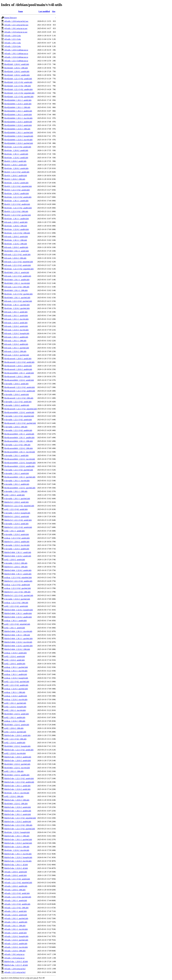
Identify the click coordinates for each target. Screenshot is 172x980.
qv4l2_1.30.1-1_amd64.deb (15, 717)
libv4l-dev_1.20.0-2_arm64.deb (16, 168)
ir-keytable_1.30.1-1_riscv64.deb (17, 481)
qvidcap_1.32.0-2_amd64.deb (16, 696)
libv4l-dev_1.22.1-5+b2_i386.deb (17, 233)
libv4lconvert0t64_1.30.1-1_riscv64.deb (20, 452)
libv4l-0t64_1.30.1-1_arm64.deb (17, 272)
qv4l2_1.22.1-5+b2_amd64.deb (16, 685)
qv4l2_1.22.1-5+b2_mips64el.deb (17, 624)
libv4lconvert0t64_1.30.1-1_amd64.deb (19, 438)
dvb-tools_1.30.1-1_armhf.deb (16, 312)
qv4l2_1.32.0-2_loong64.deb (15, 707)
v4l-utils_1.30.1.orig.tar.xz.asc (16, 28)
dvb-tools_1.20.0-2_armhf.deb (16, 222)
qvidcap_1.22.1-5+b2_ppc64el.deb (17, 588)
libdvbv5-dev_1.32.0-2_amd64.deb (18, 822)
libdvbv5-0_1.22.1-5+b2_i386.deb (17, 592)
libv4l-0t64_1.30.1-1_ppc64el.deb (17, 298)
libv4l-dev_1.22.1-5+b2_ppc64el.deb (18, 294)
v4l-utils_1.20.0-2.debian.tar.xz (16, 50)
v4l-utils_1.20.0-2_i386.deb (15, 890)
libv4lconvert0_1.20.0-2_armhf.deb (18, 359)
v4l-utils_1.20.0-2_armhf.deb (15, 875)
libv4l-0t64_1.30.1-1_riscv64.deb (17, 283)
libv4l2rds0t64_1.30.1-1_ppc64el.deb (19, 132)
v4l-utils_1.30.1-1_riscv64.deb (16, 929)
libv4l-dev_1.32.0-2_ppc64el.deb (17, 308)
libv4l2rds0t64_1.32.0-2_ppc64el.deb (19, 143)
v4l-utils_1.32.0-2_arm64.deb (16, 915)
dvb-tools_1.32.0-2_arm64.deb (16, 326)
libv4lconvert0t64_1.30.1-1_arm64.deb (19, 434)
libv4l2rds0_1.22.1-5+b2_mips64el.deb (19, 93)
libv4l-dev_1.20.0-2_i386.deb (16, 226)
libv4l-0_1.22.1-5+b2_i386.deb (16, 211)
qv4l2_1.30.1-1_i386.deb (14, 771)
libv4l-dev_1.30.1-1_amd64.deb (16, 219)
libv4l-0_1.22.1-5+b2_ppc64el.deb (17, 215)
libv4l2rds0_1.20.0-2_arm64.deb (17, 71)
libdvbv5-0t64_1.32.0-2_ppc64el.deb (18, 646)
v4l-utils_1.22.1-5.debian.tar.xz (16, 61)
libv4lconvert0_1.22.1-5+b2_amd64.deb (20, 391)
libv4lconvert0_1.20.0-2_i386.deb (17, 377)
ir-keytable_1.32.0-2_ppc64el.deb (17, 599)
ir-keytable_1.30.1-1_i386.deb (16, 491)
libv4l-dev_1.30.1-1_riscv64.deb (17, 793)
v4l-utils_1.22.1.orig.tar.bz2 (15, 972)
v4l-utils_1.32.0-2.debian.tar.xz (16, 57)
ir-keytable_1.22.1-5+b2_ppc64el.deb (19, 470)
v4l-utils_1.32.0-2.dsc (13, 46)
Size (54, 11)
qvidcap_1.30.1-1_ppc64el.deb (16, 667)
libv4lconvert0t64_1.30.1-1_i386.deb (18, 441)
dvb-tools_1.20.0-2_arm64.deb (16, 237)
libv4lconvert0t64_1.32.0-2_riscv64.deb (20, 459)
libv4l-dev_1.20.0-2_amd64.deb (16, 193)
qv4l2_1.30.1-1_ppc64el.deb (15, 703)
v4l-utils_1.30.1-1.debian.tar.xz (16, 54)
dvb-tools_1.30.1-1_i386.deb (15, 341)
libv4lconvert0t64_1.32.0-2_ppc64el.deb (20, 488)
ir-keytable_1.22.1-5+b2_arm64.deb (18, 420)
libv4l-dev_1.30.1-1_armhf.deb (16, 154)
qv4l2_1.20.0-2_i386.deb (14, 728)
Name (21, 11)
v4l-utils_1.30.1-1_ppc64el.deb (16, 918)
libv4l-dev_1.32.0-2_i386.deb (16, 244)
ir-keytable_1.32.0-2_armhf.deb (16, 524)
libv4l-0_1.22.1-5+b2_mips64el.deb (18, 186)
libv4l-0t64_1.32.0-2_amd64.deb (17, 775)
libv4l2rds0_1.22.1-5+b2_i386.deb (17, 86)
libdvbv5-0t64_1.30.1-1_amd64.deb (18, 613)
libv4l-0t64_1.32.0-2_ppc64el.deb (17, 764)
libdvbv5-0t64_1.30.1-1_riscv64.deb (18, 631)
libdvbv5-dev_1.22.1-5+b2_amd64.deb (19, 782)
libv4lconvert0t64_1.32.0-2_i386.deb (18, 448)
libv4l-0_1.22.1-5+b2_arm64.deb (17, 190)
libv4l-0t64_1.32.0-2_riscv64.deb (17, 768)
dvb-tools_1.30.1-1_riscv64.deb (16, 319)
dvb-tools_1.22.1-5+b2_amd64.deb (18, 276)
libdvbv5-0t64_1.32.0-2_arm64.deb (18, 570)
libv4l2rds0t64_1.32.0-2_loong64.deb (19, 136)
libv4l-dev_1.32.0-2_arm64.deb (16, 183)
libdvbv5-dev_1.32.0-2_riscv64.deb (18, 861)
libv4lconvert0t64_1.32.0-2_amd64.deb (19, 466)
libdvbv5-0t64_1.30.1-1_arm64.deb (18, 574)
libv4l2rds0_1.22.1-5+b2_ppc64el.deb (19, 97)
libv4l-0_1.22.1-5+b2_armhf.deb (17, 172)
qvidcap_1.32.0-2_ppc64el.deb (16, 689)
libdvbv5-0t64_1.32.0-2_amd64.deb (18, 617)
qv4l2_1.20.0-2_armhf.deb (14, 495)
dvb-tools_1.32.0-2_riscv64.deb (16, 330)
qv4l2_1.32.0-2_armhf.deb (14, 660)
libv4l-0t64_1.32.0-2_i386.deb (16, 804)
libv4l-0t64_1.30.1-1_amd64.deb (17, 280)
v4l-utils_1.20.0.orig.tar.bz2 (15, 969)
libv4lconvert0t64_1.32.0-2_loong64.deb (20, 463)
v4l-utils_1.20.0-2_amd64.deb (16, 886)
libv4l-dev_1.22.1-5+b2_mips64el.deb (19, 269)
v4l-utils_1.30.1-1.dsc (13, 43)
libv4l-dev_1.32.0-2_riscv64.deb (17, 850)
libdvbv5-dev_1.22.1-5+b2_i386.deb (18, 825)
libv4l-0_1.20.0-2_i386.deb (15, 179)
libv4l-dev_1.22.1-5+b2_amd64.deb (18, 208)
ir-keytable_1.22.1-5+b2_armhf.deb (18, 402)
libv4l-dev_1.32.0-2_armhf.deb (16, 158)
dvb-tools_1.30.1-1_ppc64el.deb (17, 348)
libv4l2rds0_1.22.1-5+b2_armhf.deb (18, 79)
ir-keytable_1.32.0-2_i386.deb (16, 563)
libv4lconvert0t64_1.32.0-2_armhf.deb (19, 380)
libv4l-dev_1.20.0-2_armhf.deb (16, 150)
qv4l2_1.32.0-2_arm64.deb (15, 656)
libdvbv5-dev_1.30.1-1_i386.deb (17, 836)
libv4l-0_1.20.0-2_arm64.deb (15, 165)
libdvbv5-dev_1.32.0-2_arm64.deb (17, 807)
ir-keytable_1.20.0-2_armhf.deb (16, 384)
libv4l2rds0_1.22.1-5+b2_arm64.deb (18, 82)
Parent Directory (11, 18)
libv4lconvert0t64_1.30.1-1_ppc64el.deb (20, 477)
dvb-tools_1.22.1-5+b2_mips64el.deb (19, 262)
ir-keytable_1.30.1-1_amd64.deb (17, 484)
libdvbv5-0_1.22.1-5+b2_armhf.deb (18, 520)
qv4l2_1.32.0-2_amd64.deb (15, 743)
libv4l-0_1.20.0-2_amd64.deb (16, 176)
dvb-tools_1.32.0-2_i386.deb (15, 351)
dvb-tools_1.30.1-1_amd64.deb (16, 337)
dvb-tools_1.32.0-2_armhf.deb (16, 323)
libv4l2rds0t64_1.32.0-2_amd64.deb (18, 122)
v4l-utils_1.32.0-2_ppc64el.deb (16, 940)
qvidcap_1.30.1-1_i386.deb (15, 692)
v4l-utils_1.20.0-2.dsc (13, 36)
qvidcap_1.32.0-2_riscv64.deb (16, 700)
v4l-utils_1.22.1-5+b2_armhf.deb (17, 893)
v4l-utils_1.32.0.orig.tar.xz (14, 958)
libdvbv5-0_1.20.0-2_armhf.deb (16, 502)
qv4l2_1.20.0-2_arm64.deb (15, 560)
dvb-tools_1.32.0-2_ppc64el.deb (17, 355)
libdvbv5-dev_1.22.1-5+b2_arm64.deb (19, 778)
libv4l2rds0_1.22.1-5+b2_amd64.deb (18, 89)
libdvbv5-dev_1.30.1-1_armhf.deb (17, 786)
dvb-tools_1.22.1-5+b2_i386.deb (17, 287)
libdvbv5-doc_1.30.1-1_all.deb (16, 865)
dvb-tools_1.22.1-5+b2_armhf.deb (17, 255)
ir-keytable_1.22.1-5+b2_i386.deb (17, 445)
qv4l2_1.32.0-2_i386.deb (14, 796)
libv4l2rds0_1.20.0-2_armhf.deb (17, 64)
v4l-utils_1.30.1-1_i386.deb (15, 926)
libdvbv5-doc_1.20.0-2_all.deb (16, 962)
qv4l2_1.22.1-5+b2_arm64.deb (16, 606)
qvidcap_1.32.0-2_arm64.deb (15, 653)
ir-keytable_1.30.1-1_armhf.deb (16, 455)
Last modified (44, 11)
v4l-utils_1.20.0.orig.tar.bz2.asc (16, 21)
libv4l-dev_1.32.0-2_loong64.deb (17, 832)
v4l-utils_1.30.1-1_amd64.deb (16, 922)
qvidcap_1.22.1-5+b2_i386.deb (16, 603)
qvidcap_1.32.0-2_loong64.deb (16, 678)
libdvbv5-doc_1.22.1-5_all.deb (16, 965)
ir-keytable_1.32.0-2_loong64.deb (17, 513)
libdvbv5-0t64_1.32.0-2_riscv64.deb (18, 642)
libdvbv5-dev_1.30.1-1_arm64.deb (17, 814)
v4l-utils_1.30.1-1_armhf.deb (15, 911)
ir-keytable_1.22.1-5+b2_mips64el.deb (19, 416)
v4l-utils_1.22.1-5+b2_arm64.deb (17, 879)
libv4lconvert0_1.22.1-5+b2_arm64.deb (19, 387)
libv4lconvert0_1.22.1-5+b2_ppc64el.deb (20, 423)
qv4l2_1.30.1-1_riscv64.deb (15, 710)
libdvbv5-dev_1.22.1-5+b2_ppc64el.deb (20, 829)
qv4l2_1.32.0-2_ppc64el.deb (15, 732)
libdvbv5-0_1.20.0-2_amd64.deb (17, 542)
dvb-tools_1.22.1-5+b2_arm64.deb (17, 265)
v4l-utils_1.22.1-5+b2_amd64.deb (17, 904)
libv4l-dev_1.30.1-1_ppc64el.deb (17, 305)
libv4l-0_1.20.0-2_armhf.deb (15, 161)
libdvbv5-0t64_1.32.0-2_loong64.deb (19, 610)
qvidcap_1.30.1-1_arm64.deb (15, 621)
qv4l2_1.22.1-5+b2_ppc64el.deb (17, 682)
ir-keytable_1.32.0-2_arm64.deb (16, 534)
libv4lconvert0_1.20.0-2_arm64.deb (18, 366)
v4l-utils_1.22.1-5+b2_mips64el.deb (18, 883)
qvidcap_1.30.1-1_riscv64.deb (16, 671)
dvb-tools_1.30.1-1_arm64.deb (16, 316)
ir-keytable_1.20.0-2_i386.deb (16, 427)
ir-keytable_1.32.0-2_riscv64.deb (17, 545)
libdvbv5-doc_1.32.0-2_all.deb (16, 868)
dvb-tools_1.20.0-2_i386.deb (15, 258)
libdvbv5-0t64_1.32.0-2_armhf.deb (18, 556)
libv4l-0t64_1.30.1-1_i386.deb (16, 290)
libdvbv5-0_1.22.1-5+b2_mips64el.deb (19, 506)
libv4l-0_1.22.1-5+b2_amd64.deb (17, 204)
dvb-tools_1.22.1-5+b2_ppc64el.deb (18, 301)
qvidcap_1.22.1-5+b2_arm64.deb (17, 538)
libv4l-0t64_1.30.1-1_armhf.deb (16, 251)
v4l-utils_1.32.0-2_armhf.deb (15, 933)
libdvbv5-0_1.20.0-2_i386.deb (16, 567)
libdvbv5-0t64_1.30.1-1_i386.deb (17, 635)
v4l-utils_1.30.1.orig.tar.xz (14, 954)
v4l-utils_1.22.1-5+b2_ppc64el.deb (18, 897)
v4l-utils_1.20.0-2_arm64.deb (16, 872)
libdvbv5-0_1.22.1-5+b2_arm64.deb (18, 527)
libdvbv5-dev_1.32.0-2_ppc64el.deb (18, 843)
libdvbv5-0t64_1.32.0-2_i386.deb (17, 649)
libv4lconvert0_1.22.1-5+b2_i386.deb (19, 398)
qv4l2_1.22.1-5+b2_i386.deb (15, 739)
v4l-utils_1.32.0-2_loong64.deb (16, 936)
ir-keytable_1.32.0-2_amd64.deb (17, 549)
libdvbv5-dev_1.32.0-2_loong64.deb (18, 857)
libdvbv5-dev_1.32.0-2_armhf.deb (17, 789)
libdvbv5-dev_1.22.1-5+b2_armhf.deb (19, 750)
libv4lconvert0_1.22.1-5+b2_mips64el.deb (20, 409)
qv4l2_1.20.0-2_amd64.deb (15, 664)
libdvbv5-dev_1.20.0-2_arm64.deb (17, 761)
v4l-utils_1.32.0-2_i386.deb (15, 951)
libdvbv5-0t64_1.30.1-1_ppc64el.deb (18, 639)
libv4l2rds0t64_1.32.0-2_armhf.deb (18, 104)
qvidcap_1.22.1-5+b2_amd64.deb (17, 585)
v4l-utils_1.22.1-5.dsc (13, 39)
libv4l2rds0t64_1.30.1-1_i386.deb (17, 107)
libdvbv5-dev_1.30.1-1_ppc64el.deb (18, 839)
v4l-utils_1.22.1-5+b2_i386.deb (16, 908)
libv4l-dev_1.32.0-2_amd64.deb (16, 229)
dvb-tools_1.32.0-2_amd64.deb (16, 344)
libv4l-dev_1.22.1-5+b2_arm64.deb (18, 197)
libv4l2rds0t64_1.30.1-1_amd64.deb (18, 111)
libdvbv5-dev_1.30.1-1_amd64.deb (18, 811)
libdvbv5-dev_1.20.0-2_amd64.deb (18, 757)
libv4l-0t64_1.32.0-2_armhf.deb (16, 714)
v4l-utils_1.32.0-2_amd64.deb (16, 944)
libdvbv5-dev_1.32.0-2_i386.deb (17, 847)
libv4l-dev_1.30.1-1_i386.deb (16, 240)
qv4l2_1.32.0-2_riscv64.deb (15, 753)
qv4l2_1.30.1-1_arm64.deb (15, 628)
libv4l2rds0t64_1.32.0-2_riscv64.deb (18, 140)
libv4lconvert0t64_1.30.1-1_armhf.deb (19, 373)
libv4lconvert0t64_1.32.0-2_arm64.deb (19, 412)
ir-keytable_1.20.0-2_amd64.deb (17, 405)
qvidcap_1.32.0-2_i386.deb (15, 721)
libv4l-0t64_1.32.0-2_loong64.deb (17, 746)
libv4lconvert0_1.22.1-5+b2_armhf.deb (19, 362)
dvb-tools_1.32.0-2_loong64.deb (17, 333)
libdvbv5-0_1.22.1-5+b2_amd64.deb (18, 581)
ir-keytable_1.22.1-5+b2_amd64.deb (18, 430)
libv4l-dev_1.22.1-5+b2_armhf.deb (18, 147)
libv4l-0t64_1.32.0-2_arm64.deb (17, 725)
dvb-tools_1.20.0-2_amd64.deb (16, 247)
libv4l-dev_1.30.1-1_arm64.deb (16, 201)
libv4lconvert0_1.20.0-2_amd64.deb (18, 369)
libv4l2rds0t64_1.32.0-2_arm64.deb (18, 125)
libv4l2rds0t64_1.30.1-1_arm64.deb (18, 115)
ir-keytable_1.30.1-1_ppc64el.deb (17, 499)
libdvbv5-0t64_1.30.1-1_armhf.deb (18, 552)
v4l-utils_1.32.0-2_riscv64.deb (16, 947)
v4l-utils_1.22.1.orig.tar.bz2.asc (16, 25)
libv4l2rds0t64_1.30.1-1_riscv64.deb (18, 118)
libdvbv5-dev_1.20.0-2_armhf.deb (17, 735)
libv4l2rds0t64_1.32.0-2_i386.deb (17, 129)
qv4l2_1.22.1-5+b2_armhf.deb (16, 509)
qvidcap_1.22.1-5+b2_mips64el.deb (18, 578)
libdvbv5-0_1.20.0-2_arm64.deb (17, 516)
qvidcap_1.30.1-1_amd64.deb (16, 674)
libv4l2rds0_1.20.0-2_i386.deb (16, 68)
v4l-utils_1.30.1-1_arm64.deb (16, 901)
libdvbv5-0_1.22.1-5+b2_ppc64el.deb (19, 595)
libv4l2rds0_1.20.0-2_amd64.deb (17, 75)
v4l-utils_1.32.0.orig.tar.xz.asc (16, 32)
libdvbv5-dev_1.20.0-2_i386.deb (17, 800)
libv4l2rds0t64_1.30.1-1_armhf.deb (18, 100)
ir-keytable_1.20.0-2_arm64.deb (16, 394)
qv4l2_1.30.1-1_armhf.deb (14, 531)
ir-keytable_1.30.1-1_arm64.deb (16, 473)
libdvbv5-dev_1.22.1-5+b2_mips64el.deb (20, 818)
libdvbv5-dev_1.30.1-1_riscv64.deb (18, 854)
